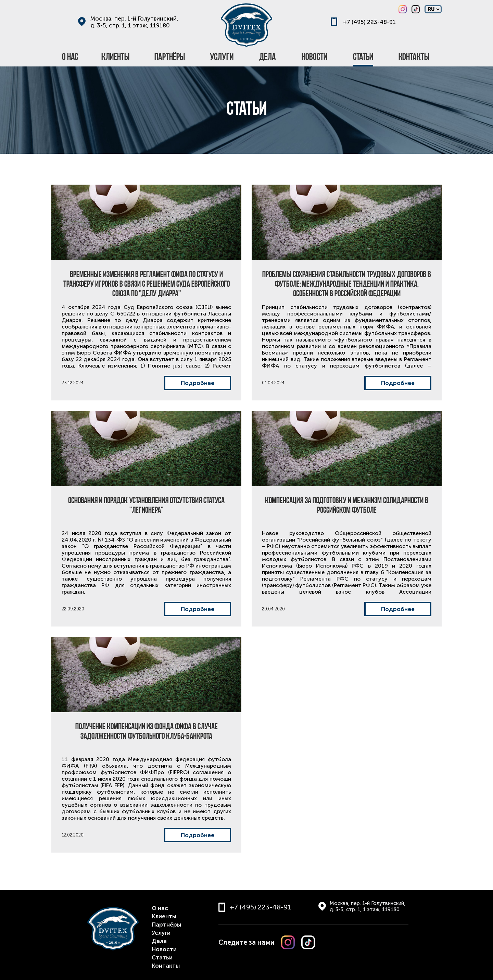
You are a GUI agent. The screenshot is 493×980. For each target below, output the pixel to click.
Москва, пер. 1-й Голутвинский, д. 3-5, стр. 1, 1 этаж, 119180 (134, 22)
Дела (159, 941)
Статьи (162, 957)
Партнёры (166, 925)
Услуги (161, 933)
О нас (160, 908)
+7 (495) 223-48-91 (369, 22)
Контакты (166, 966)
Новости (164, 949)
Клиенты (164, 916)
